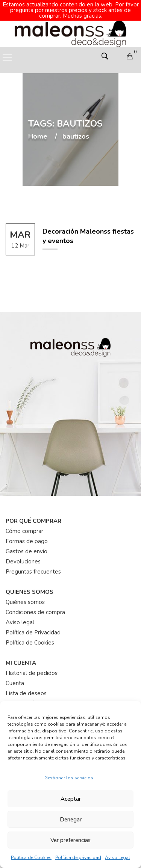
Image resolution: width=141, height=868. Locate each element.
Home (38, 131)
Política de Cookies (31, 857)
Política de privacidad (78, 857)
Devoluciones (23, 556)
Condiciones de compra (35, 607)
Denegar (71, 820)
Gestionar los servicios (69, 778)
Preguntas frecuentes (33, 566)
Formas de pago (27, 536)
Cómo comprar (24, 525)
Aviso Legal (117, 857)
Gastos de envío (27, 546)
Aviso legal (20, 617)
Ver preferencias (70, 840)
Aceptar (71, 799)
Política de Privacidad (33, 627)
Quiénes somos (25, 596)
